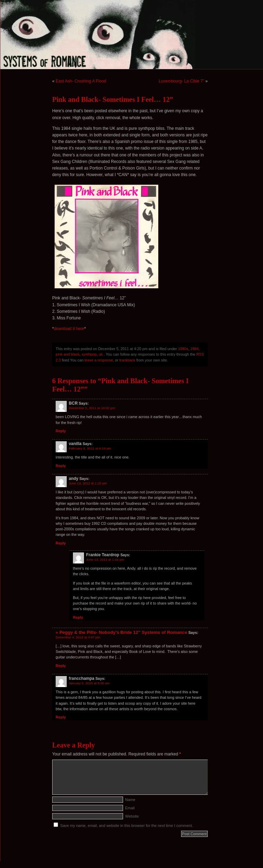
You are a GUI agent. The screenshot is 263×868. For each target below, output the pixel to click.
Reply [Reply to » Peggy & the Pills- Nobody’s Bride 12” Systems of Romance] (61, 666)
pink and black (68, 354)
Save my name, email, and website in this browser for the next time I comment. (126, 826)
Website (132, 816)
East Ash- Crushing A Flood (81, 81)
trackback (127, 360)
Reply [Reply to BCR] (61, 431)
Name (130, 800)
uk (101, 354)
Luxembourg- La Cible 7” (181, 81)
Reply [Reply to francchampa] (61, 717)
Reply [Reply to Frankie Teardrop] (78, 617)
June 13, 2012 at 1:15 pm (88, 483)
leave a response (98, 360)
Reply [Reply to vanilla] (61, 466)
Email (130, 808)
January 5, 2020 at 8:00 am (89, 683)
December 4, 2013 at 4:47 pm (78, 637)
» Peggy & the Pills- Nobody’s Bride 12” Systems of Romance (121, 632)
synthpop (89, 354)
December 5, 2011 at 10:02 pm (92, 408)
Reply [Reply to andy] (61, 543)
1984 (195, 349)
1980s (183, 349)
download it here (69, 329)
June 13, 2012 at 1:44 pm (105, 560)
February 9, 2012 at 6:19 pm (90, 448)
